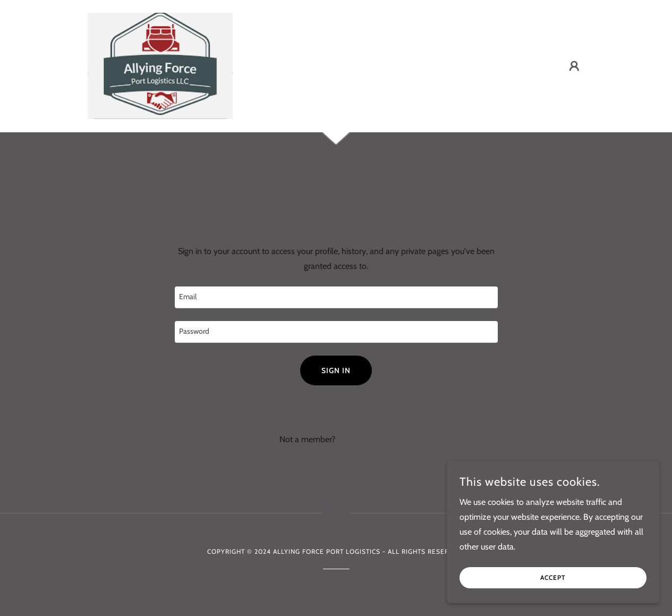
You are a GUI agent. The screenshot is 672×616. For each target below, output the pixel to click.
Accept (553, 578)
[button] (574, 66)
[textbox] (336, 297)
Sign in (336, 370)
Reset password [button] (336, 404)
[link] (160, 65)
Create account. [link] (365, 439)
